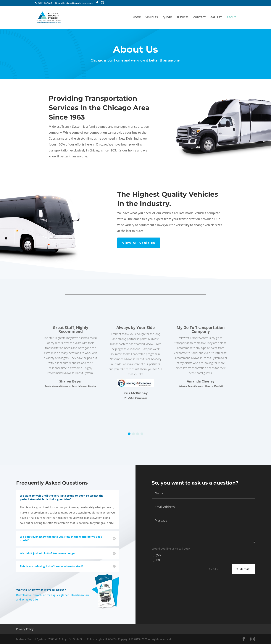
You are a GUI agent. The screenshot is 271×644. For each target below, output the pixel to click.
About (231, 17)
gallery (216, 17)
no (156, 560)
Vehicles (152, 17)
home (137, 17)
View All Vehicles (139, 243)
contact (199, 17)
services (183, 17)
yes (156, 555)
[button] (129, 434)
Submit (243, 569)
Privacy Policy (25, 629)
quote (167, 17)
